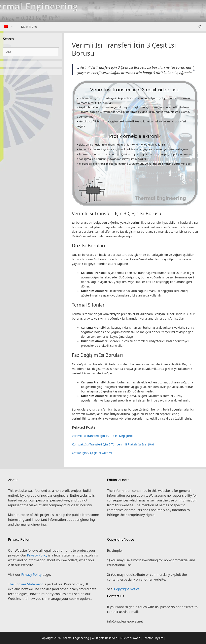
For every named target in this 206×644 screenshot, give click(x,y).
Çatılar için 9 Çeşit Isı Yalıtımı (92, 453)
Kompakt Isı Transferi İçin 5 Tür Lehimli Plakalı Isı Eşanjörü (113, 444)
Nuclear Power (130, 638)
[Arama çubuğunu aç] (200, 27)
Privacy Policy (37, 555)
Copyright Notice (127, 589)
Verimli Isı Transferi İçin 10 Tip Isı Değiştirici (102, 436)
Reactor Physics (153, 638)
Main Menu (29, 26)
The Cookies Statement (25, 584)
